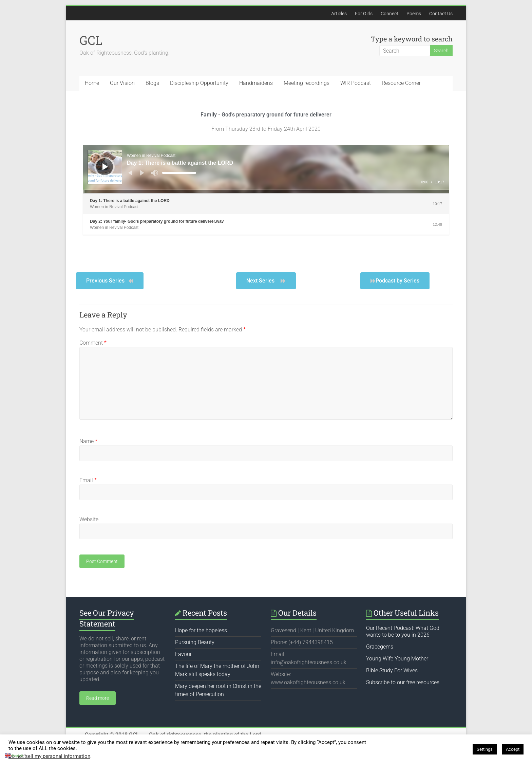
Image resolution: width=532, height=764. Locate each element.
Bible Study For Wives (392, 670)
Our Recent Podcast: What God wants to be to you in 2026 (403, 631)
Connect (389, 14)
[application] (266, 169)
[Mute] (155, 173)
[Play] (105, 167)
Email (88, 480)
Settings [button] (485, 749)
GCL (91, 40)
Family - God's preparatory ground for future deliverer (266, 115)
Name (88, 441)
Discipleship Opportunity (199, 83)
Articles (339, 14)
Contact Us (441, 14)
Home (92, 83)
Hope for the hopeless (201, 630)
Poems (414, 14)
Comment (93, 343)
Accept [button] (513, 749)
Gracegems (380, 647)
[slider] (179, 173)
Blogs (152, 83)
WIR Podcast (356, 83)
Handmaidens (256, 83)
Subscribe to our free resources (403, 682)
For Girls (364, 14)
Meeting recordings (307, 83)
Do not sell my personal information (49, 756)
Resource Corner (401, 83)
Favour (183, 654)
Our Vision (122, 83)
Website (89, 519)
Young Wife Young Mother (397, 659)
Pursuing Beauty (195, 642)
